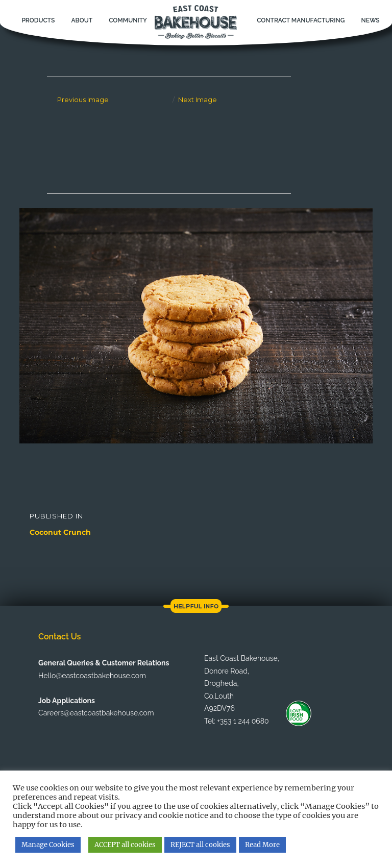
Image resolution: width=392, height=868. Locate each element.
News (370, 20)
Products (38, 20)
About (82, 20)
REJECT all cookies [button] (200, 845)
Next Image (198, 100)
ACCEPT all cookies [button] (125, 845)
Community (128, 20)
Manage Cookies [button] (48, 845)
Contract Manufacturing (301, 20)
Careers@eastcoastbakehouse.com (96, 713)
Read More (262, 845)
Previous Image (83, 100)
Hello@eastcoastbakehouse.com (92, 676)
